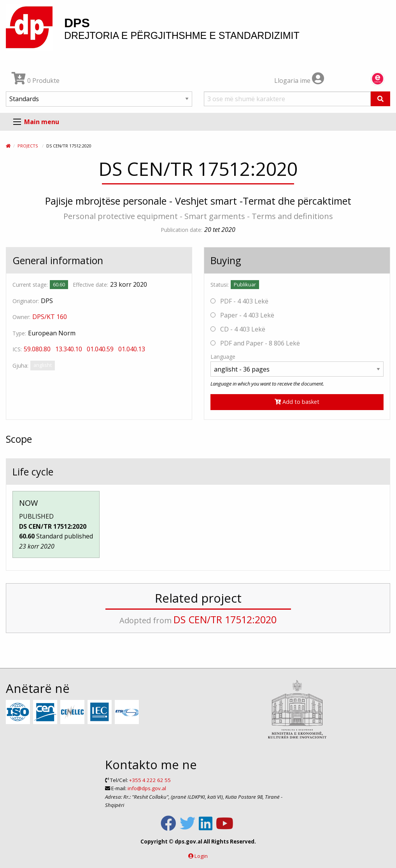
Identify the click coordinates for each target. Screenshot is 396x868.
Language (223, 357)
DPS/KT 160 (50, 317)
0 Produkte (36, 81)
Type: (19, 333)
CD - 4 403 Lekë (238, 329)
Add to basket (297, 402)
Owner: (21, 317)
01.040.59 (100, 349)
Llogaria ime (299, 81)
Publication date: (181, 230)
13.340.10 (69, 349)
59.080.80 (37, 349)
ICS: (17, 349)
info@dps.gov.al (147, 788)
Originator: (26, 301)
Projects (28, 146)
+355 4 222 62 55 (150, 780)
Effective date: (90, 285)
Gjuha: (20, 366)
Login (201, 856)
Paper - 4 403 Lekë (242, 315)
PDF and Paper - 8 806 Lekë (255, 343)
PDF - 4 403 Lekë (239, 301)
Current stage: (30, 285)
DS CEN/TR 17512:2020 (225, 619)
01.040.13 (132, 349)
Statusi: (220, 285)
